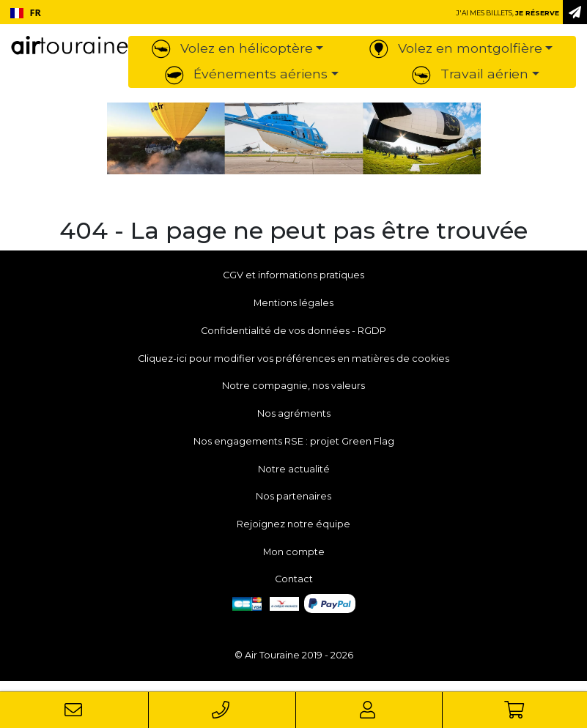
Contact (294, 579)
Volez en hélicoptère (232, 48)
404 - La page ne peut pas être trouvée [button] (293, 231)
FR (26, 13)
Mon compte (294, 552)
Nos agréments (294, 413)
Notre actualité (294, 469)
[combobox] (25, 13)
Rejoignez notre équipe (293, 524)
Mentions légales (293, 303)
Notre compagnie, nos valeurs (293, 386)
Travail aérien (470, 74)
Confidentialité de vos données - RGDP (293, 331)
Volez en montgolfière (456, 48)
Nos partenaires (293, 496)
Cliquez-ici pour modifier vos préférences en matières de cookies (293, 359)
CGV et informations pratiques (293, 275)
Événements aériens (246, 74)
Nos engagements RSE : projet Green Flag (294, 441)
